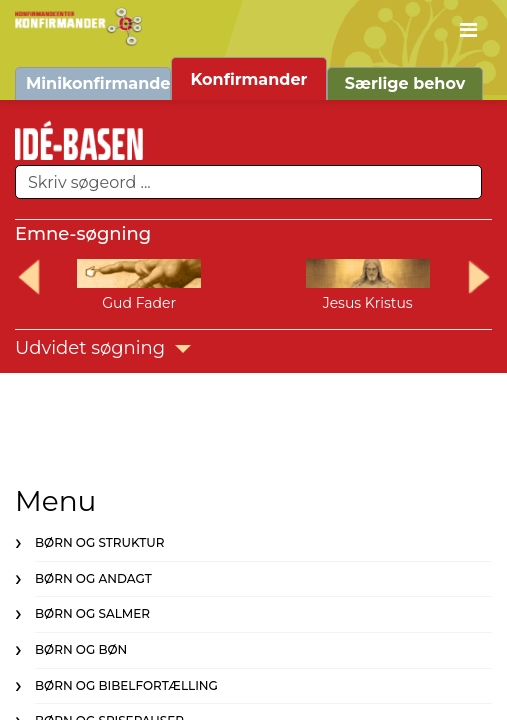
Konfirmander (249, 79)
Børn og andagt (93, 578)
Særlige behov (405, 83)
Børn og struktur (99, 542)
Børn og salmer (92, 613)
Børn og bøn (81, 649)
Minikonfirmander (98, 83)
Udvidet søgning (103, 348)
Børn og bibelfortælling (126, 685)
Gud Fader (139, 303)
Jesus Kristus (368, 303)
